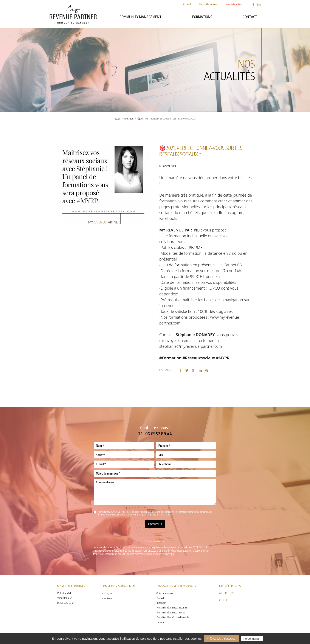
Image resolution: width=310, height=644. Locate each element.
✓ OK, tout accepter (222, 639)
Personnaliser (252, 639)
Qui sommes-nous (165, 593)
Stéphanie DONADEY (195, 335)
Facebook (160, 598)
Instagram (161, 603)
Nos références (208, 4)
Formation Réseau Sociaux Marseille (173, 617)
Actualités (129, 119)
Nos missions (107, 598)
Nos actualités (234, 4)
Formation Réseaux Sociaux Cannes (172, 608)
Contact (250, 17)
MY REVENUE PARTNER (181, 230)
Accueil (187, 4)
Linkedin (160, 622)
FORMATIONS (202, 17)
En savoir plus (163, 514)
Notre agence (107, 593)
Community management (140, 17)
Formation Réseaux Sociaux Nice (171, 612)
